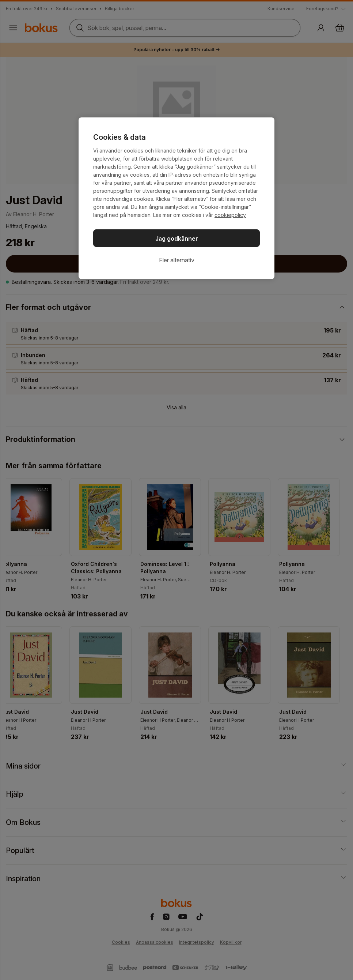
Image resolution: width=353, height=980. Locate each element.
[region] (176, 198)
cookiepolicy (230, 215)
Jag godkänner (177, 239)
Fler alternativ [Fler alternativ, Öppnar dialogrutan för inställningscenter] (177, 260)
